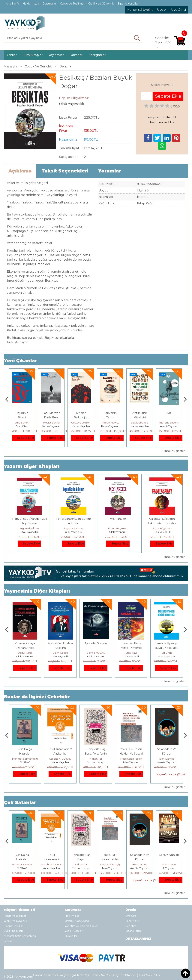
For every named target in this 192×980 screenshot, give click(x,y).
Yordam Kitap (22, 426)
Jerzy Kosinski (25, 759)
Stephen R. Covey (96, 759)
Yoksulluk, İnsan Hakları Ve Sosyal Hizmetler (167, 754)
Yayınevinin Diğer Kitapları (37, 591)
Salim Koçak (25, 653)
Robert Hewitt (140, 423)
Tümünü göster (174, 451)
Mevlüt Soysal (81, 423)
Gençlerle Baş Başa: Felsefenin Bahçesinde (131, 754)
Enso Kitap (51, 426)
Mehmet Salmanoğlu (60, 759)
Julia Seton (51, 423)
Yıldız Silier (131, 759)
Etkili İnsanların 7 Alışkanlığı (81, 859)
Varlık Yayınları (96, 762)
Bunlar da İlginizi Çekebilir (37, 697)
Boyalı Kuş (25, 749)
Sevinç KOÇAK (131, 653)
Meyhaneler (118, 519)
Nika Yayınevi (167, 762)
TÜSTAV (60, 762)
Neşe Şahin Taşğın (167, 759)
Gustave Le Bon (110, 423)
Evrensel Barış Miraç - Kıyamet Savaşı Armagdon (167, 648)
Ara (137, 38)
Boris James (169, 864)
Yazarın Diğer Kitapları (32, 466)
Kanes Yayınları (81, 426)
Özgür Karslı (60, 653)
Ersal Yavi (167, 653)
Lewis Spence (169, 423)
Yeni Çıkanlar (20, 361)
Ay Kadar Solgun (131, 643)
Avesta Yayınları (169, 868)
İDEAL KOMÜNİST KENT (22, 417)
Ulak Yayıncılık (29, 532)
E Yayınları (25, 762)
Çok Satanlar (20, 803)
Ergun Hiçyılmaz (29, 528)
